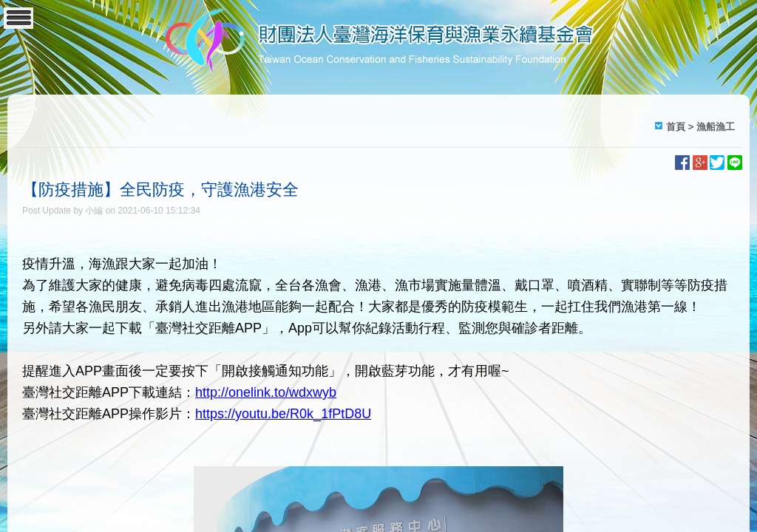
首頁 (676, 127)
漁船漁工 (716, 127)
